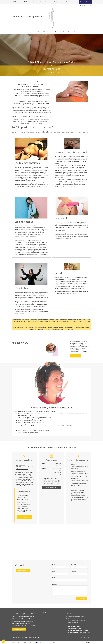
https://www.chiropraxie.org (34, 123)
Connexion (88, 642)
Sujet (54, 578)
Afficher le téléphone (22, 469)
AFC (54, 643)
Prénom (73, 564)
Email (54, 571)
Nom (54, 564)
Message (55, 584)
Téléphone (74, 571)
